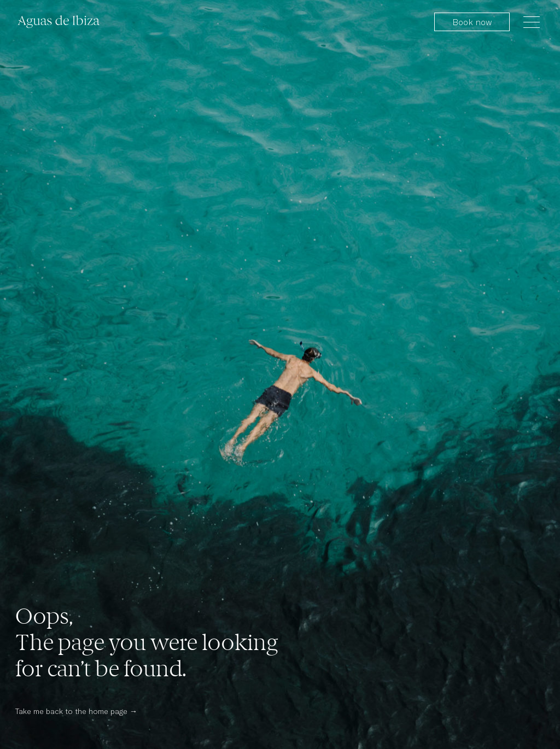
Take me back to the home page (71, 711)
